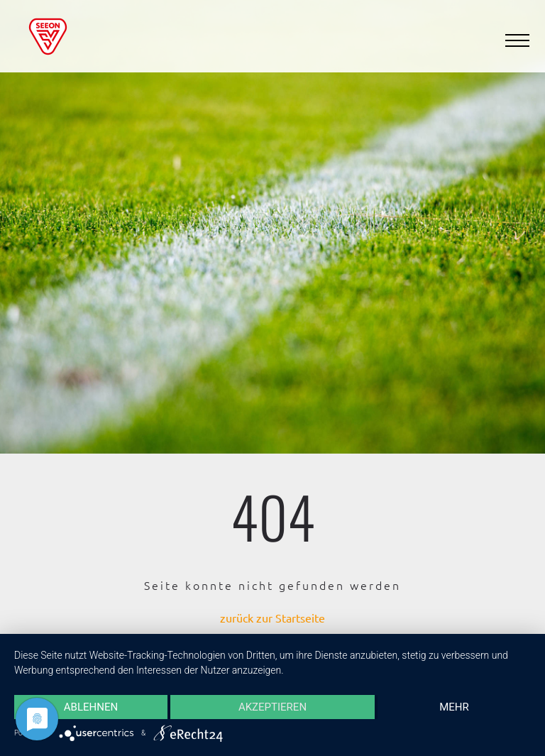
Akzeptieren (272, 707)
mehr (454, 707)
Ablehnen (91, 707)
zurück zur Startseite (272, 618)
